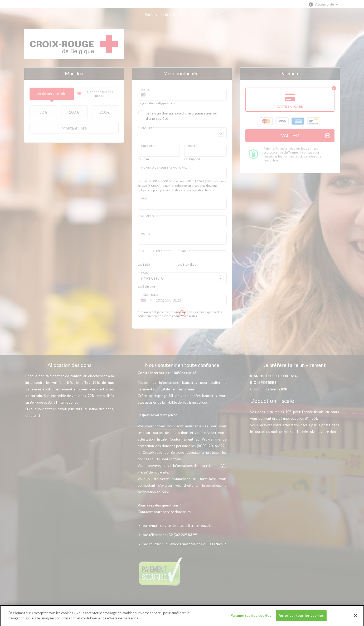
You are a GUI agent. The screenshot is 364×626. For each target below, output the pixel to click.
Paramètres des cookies (251, 619)
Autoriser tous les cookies (301, 619)
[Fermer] (356, 619)
